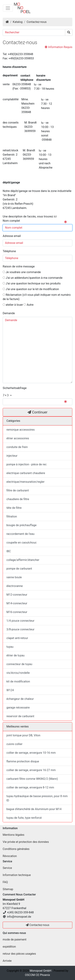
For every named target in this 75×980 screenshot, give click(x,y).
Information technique (17, 875)
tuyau (10, 647)
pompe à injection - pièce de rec (27, 464)
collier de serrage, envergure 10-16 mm (31, 753)
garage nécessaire (18, 708)
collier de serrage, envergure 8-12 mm (30, 787)
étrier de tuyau (15, 655)
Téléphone (9, 251)
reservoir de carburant (20, 716)
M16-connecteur (17, 612)
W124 (10, 690)
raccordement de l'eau (20, 534)
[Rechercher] (34, 32)
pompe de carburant (19, 569)
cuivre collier (14, 744)
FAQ (5, 882)
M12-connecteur (17, 595)
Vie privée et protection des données (26, 842)
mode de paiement (15, 940)
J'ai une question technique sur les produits (32, 283)
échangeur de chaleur (20, 699)
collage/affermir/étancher (23, 560)
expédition (9, 947)
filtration (12, 516)
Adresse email (12, 236)
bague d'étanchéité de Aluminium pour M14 (34, 809)
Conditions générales (16, 849)
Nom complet (12, 221)
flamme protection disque (23, 761)
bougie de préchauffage (21, 525)
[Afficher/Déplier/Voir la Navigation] (8, 8)
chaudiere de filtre (18, 499)
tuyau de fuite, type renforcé (24, 818)
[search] (69, 32)
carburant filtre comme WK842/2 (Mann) (32, 779)
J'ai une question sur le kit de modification (31, 289)
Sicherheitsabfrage (15, 388)
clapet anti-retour (17, 638)
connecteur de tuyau (19, 664)
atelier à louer (13, 305)
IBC (9, 551)
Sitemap (8, 889)
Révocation (10, 856)
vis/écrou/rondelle (18, 673)
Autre (28, 305)
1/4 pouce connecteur (20, 621)
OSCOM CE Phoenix (38, 975)
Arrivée (7, 961)
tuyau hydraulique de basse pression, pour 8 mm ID (37, 798)
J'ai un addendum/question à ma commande (33, 278)
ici (55, 216)
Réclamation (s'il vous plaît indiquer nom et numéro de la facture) (37, 297)
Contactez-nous (37, 22)
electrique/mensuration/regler (25, 482)
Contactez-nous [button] (37, 925)
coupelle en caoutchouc (22, 543)
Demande (9, 313)
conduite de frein (17, 447)
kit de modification (18, 681)
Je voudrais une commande (22, 272)
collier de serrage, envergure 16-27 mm (31, 770)
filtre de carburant (18, 490)
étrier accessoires (18, 438)
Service (7, 868)
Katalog (18, 22)
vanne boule (14, 577)
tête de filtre (14, 508)
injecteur (12, 456)
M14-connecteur (17, 603)
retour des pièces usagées (19, 954)
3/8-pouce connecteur (20, 629)
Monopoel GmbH (40, 971)
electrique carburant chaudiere (26, 473)
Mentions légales (13, 835)
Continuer (37, 412)
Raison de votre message (19, 266)
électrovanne (15, 586)
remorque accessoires (21, 430)
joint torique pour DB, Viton (23, 735)
